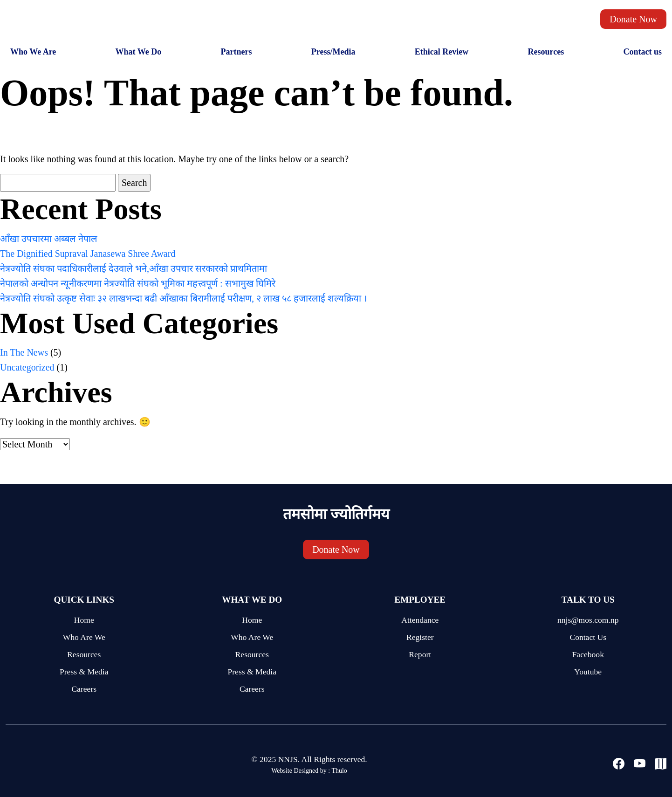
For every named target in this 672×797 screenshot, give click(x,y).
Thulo (339, 771)
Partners (237, 52)
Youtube (588, 672)
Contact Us (588, 637)
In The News (24, 352)
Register (420, 637)
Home (84, 620)
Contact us (642, 52)
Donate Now (633, 19)
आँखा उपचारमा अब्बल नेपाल (49, 239)
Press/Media (333, 52)
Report (420, 654)
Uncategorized (27, 367)
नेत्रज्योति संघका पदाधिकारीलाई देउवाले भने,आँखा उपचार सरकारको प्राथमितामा (134, 268)
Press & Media (84, 672)
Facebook (588, 654)
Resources (546, 52)
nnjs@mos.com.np (588, 620)
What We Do (139, 52)
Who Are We (84, 637)
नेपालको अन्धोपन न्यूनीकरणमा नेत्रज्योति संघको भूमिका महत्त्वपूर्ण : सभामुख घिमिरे (138, 283)
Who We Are (33, 52)
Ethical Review (442, 52)
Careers (84, 689)
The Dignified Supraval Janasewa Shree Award (88, 254)
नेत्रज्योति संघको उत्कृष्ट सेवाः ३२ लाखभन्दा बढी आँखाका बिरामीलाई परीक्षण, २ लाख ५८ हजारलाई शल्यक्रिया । (184, 298)
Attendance (420, 620)
